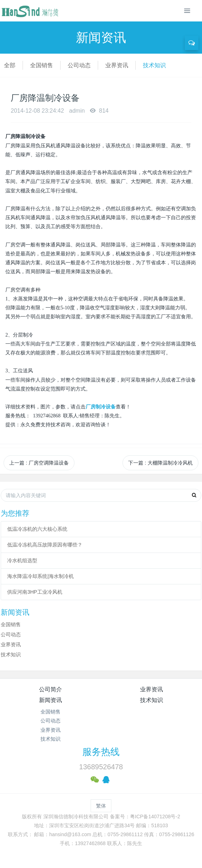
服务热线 (101, 752)
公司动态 (79, 65)
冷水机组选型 (22, 560)
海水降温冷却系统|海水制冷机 (40, 576)
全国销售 (42, 65)
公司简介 (50, 689)
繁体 (101, 806)
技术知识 (154, 65)
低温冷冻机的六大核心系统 (37, 529)
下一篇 (160, 463)
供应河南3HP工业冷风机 (35, 592)
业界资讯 (117, 65)
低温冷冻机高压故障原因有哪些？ (45, 545)
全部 (10, 65)
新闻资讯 (50, 700)
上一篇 (39, 463)
